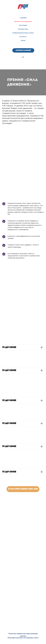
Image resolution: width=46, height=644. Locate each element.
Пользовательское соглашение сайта (23, 638)
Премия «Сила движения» (23, 21)
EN (23, 57)
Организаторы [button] (23, 29)
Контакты (23, 37)
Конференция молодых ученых (23, 33)
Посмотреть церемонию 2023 (23, 489)
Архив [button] (23, 40)
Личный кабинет (23, 50)
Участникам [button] (23, 25)
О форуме (23, 18)
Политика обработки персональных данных (23, 635)
